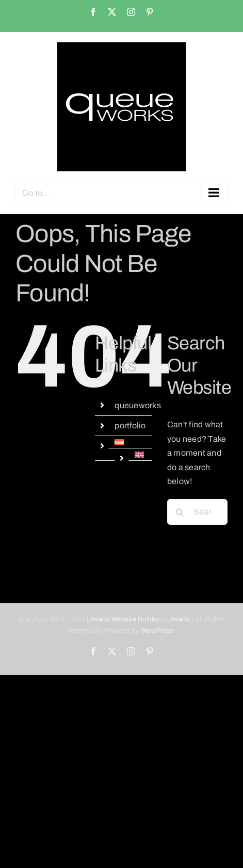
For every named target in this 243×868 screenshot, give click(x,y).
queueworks (137, 405)
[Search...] (197, 512)
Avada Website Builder (125, 619)
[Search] (180, 512)
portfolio (130, 425)
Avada (180, 619)
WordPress (158, 631)
